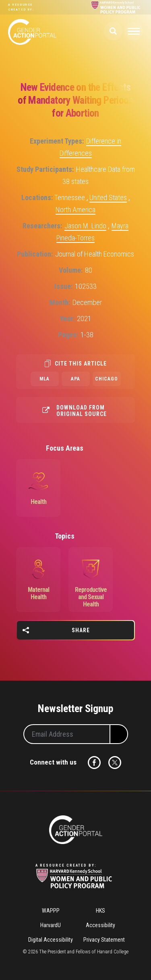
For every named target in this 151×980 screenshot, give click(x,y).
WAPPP (51, 911)
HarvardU (51, 925)
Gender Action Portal (32, 32)
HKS (100, 911)
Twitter (115, 763)
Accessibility (100, 925)
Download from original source (82, 411)
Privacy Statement (104, 940)
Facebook (94, 763)
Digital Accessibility (51, 940)
